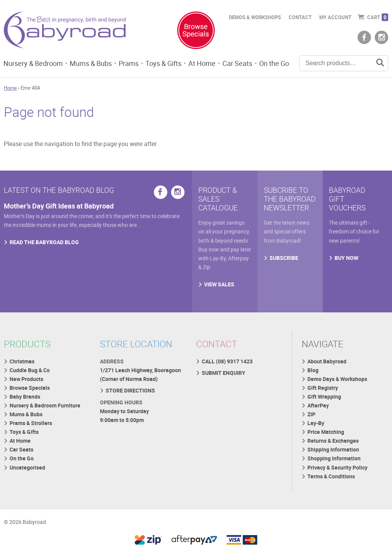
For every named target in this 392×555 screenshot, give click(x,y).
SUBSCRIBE (284, 258)
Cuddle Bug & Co (30, 370)
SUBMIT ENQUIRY (224, 373)
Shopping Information (334, 458)
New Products (26, 379)
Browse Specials (30, 388)
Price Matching (326, 432)
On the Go (274, 63)
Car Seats (237, 63)
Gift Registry (323, 388)
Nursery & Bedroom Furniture (45, 405)
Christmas (22, 361)
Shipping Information (333, 449)
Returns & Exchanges (333, 441)
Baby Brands (25, 397)
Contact (300, 17)
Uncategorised (27, 467)
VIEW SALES (219, 284)
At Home (202, 63)
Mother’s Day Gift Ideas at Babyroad (59, 206)
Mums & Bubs (91, 63)
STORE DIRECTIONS (130, 390)
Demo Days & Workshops (337, 379)
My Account (335, 17)
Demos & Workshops (255, 17)
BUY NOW (346, 258)
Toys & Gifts (163, 63)
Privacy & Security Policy (337, 467)
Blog (313, 370)
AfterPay (318, 405)
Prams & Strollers (31, 423)
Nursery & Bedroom (33, 63)
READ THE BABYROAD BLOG (44, 242)
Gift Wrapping (324, 397)
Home (10, 88)
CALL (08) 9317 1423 (227, 361)
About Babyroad (327, 361)
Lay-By (316, 423)
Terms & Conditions (331, 476)
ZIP (311, 414)
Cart (378, 17)
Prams (129, 63)
